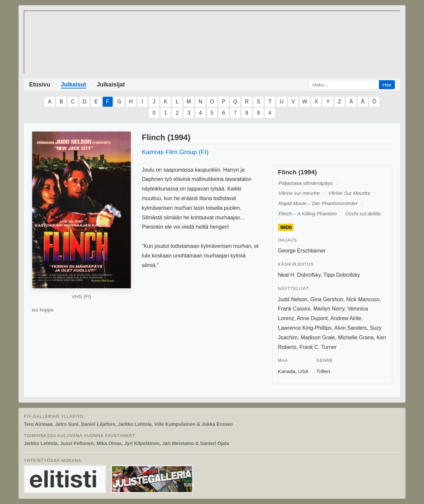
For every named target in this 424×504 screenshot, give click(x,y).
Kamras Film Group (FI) (175, 152)
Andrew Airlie (346, 318)
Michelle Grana (356, 337)
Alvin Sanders (351, 328)
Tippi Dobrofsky (342, 275)
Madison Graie (318, 337)
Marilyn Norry (329, 309)
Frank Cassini (294, 309)
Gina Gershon (327, 299)
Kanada (287, 371)
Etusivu (40, 84)
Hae (387, 85)
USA (303, 371)
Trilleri (323, 371)
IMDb (286, 227)
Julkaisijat (111, 84)
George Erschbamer (302, 251)
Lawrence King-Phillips (305, 328)
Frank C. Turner (318, 347)
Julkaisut (74, 84)
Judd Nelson (293, 299)
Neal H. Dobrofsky (299, 275)
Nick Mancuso (363, 299)
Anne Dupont (312, 318)
